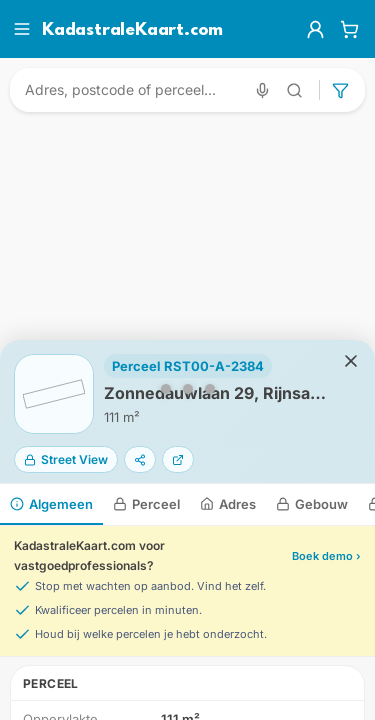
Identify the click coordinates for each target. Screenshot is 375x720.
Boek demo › (326, 556)
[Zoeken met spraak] (262, 90)
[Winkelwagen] (349, 29)
